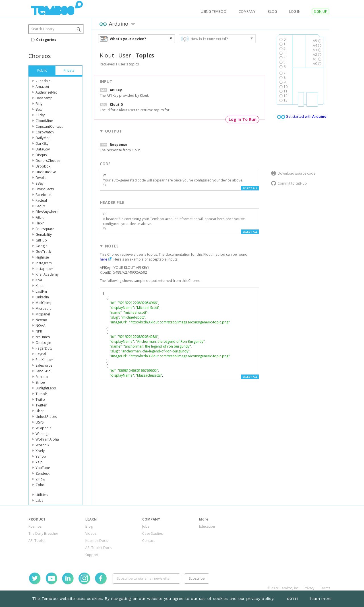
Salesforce (44, 365)
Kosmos (35, 526)
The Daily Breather (43, 533)
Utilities (42, 495)
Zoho (40, 485)
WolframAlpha (47, 439)
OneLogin (43, 343)
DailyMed (43, 138)
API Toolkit (37, 541)
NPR (39, 331)
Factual (41, 200)
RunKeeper (44, 360)
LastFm (41, 291)
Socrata (42, 377)
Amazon (42, 87)
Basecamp (44, 98)
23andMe (43, 81)
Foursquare (45, 229)
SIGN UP (320, 12)
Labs (39, 500)
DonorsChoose (48, 161)
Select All (250, 188)
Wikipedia (44, 428)
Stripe (40, 382)
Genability (44, 235)
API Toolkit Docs (98, 548)
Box (39, 109)
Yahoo (41, 456)
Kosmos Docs (96, 541)
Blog (272, 12)
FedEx (40, 206)
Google (42, 246)
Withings (42, 434)
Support (92, 555)
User (125, 55)
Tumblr (41, 394)
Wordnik (42, 445)
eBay (40, 183)
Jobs (146, 526)
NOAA (41, 326)
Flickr (40, 223)
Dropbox (43, 166)
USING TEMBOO (214, 12)
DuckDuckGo (46, 172)
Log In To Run (243, 119)
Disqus (41, 155)
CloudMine (44, 121)
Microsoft (43, 308)
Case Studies (152, 533)
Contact (148, 541)
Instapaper (44, 269)
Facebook (44, 195)
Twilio (40, 399)
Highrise (42, 257)
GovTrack (43, 252)
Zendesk (43, 473)
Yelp (39, 462)
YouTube (43, 468)
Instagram (44, 263)
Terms (325, 588)
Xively (40, 451)
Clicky (40, 115)
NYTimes (43, 337)
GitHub (41, 240)
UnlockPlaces (46, 417)
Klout (40, 286)
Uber (40, 411)
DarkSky (42, 144)
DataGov (43, 149)
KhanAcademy (47, 274)
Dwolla (41, 178)
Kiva (39, 280)
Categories (46, 40)
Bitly (39, 104)
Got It (293, 599)
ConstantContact (49, 126)
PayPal (41, 354)
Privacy (309, 588)
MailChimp (44, 303)
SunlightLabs (46, 388)
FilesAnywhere (47, 212)
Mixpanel (43, 314)
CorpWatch (45, 132)
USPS (40, 422)
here (104, 259)
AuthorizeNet (46, 92)
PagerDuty (44, 348)
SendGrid (43, 371)
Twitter (41, 405)
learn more (321, 598)
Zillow (40, 479)
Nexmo (41, 320)
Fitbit (40, 217)
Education (207, 526)
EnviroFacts (45, 189)
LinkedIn (42, 297)
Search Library (43, 29)
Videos (91, 533)
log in (295, 12)
